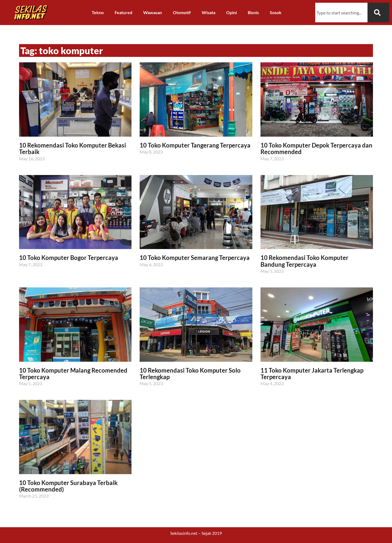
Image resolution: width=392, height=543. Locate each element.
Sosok (276, 12)
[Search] (378, 13)
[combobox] (341, 13)
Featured (123, 12)
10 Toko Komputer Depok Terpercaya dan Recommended (316, 148)
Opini (232, 12)
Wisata (209, 12)
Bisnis (253, 12)
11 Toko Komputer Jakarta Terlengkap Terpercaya (312, 374)
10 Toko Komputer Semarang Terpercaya (195, 258)
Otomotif (182, 12)
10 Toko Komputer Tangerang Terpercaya (195, 145)
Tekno (98, 12)
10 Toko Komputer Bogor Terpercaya (69, 258)
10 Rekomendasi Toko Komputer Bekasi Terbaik (73, 148)
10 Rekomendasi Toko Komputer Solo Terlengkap (190, 374)
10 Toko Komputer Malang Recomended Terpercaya (73, 374)
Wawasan (153, 12)
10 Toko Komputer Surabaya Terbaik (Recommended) (68, 486)
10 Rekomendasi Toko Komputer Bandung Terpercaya (304, 261)
